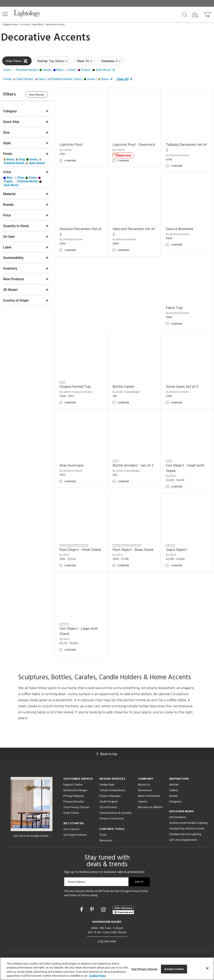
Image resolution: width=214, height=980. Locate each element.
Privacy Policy (139, 891)
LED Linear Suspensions (183, 840)
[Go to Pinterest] (93, 910)
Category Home (10, 25)
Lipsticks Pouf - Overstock (134, 145)
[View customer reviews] (123, 910)
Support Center (73, 785)
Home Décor (38, 25)
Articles (174, 785)
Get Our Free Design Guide (32, 836)
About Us (144, 785)
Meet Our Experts (149, 796)
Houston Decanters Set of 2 (81, 232)
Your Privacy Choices (76, 808)
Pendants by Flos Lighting (185, 834)
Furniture (25, 25)
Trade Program (109, 802)
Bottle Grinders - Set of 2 (133, 466)
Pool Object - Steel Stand (80, 550)
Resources (106, 841)
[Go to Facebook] (82, 910)
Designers (175, 802)
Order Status (71, 813)
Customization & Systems (115, 813)
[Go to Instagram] (104, 910)
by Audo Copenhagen (126, 392)
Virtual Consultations (112, 790)
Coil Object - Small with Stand (185, 468)
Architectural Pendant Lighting (188, 823)
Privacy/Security (74, 802)
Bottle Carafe (123, 387)
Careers (143, 802)
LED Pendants (178, 817)
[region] (107, 969)
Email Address (77, 882)
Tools (103, 835)
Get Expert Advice (75, 835)
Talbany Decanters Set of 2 (186, 148)
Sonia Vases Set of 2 (182, 387)
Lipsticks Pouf (71, 145)
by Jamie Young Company (76, 392)
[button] (5, 14)
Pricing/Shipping (73, 796)
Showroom (145, 790)
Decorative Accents (55, 25)
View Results (37, 95)
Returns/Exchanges (75, 790)
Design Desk (107, 785)
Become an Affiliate (150, 807)
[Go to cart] (207, 14)
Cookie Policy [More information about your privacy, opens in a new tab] (98, 976)
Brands (173, 796)
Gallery (174, 790)
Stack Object (176, 550)
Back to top (107, 754)
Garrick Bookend (179, 229)
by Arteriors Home (177, 155)
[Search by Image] (195, 15)
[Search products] (185, 14)
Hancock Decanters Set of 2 (134, 232)
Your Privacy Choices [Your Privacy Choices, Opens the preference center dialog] (144, 969)
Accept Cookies (174, 969)
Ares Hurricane (72, 466)
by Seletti (66, 150)
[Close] (207, 968)
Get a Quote (71, 829)
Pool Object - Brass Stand (133, 550)
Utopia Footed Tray (75, 387)
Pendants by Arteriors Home (187, 829)
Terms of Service (80, 895)
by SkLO (171, 476)
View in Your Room (112, 819)
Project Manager (110, 796)
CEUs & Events (108, 807)
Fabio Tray (174, 308)
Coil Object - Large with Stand (79, 631)
